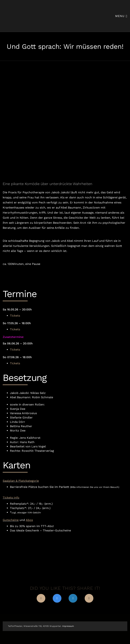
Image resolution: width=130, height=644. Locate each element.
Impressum (68, 626)
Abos (29, 520)
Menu (121, 16)
